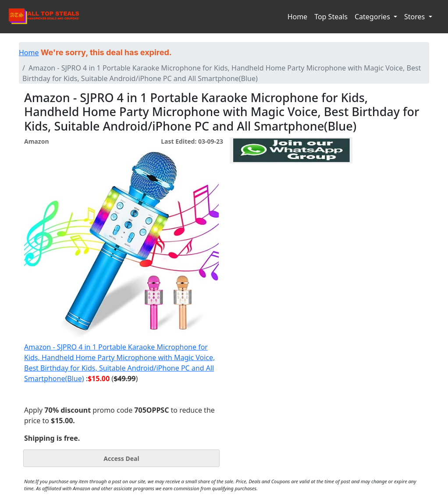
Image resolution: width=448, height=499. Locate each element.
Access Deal (121, 458)
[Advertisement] (291, 204)
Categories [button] (373, 17)
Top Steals (331, 17)
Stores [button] (415, 17)
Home (298, 17)
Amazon (36, 141)
